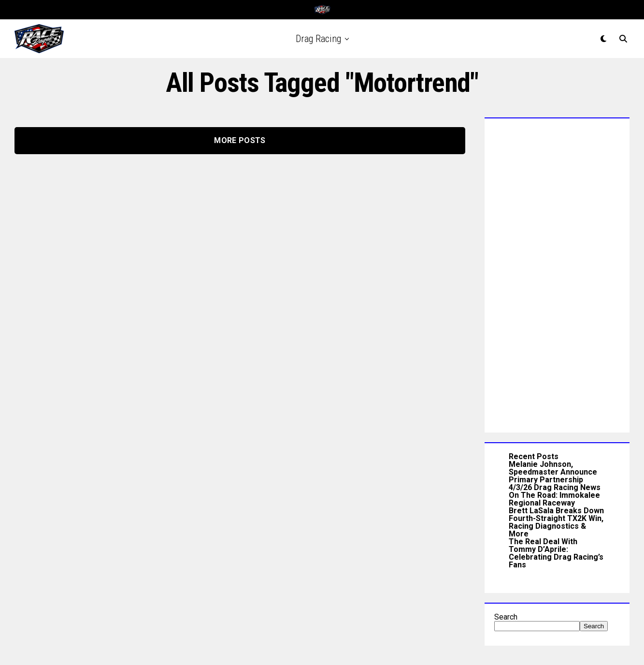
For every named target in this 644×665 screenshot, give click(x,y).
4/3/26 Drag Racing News (555, 487)
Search (506, 617)
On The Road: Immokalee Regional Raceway (554, 499)
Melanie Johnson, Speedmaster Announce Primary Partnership (553, 472)
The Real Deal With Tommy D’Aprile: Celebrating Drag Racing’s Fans (556, 553)
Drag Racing (318, 39)
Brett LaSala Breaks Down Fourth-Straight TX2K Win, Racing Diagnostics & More (556, 522)
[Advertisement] (557, 273)
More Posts (240, 140)
